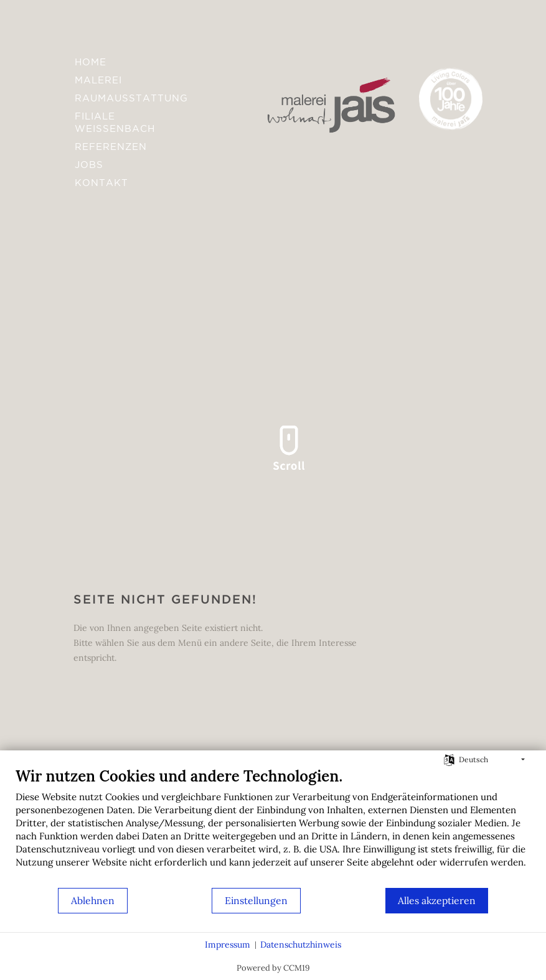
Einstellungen (256, 900)
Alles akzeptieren (437, 900)
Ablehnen (93, 900)
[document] (273, 827)
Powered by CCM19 (273, 968)
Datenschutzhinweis (301, 945)
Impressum (228, 945)
